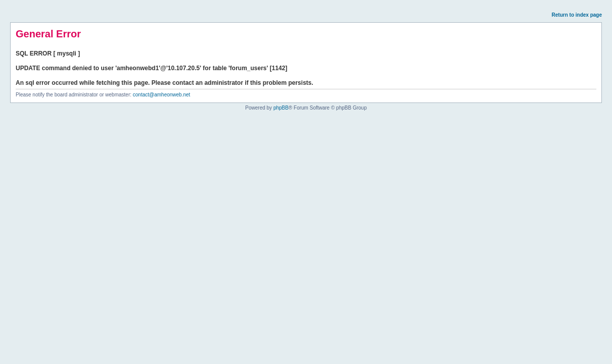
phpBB (281, 108)
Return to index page (577, 15)
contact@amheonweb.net (162, 95)
